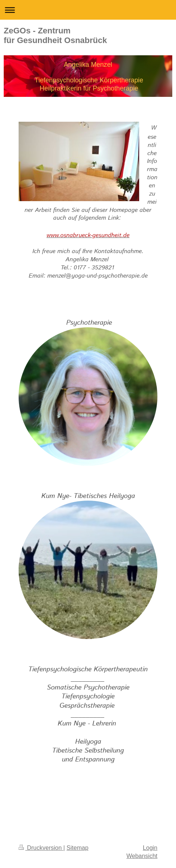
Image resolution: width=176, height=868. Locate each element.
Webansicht (142, 856)
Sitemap (78, 848)
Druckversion (41, 848)
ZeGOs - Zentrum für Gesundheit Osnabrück (55, 35)
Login (150, 848)
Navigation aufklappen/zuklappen (88, 10)
